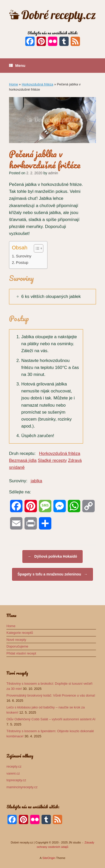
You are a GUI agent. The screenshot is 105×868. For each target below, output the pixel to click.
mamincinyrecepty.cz (22, 787)
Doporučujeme (17, 646)
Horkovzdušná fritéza (37, 84)
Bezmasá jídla (23, 460)
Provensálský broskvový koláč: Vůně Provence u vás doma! (51, 695)
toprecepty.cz (16, 780)
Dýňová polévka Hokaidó (53, 557)
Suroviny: (18, 481)
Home (14, 84)
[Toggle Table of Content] (36, 248)
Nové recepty (16, 640)
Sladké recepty (52, 460)
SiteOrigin (49, 858)
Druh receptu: (22, 453)
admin (53, 173)
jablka (36, 481)
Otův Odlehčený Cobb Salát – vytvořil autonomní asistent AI (51, 719)
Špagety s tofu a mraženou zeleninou (53, 574)
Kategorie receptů (20, 633)
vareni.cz (13, 773)
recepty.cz (14, 766)
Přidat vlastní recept (21, 653)
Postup (22, 262)
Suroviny (24, 256)
